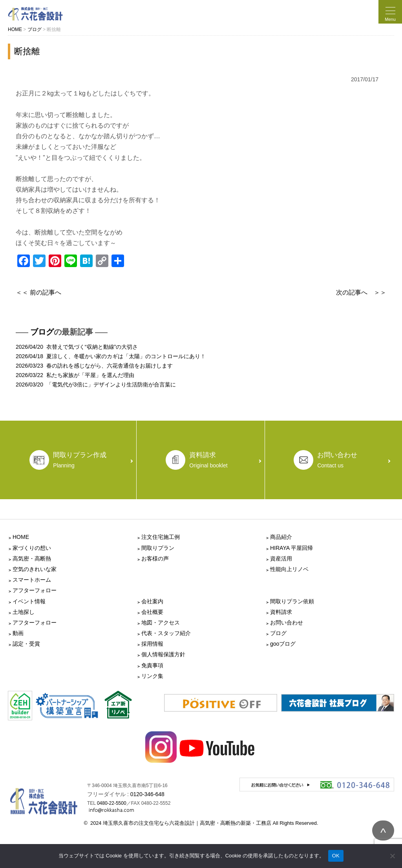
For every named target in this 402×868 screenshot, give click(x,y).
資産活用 (281, 559)
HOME (21, 537)
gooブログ (283, 644)
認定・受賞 (26, 644)
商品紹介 (281, 537)
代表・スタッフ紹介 (166, 633)
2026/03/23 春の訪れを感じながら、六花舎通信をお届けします (94, 366)
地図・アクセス (161, 623)
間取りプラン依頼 (292, 601)
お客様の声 (155, 559)
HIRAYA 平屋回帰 (291, 548)
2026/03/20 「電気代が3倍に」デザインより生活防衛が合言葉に (96, 385)
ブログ (42, 332)
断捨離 (27, 51)
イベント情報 (29, 601)
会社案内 (152, 601)
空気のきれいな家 (35, 569)
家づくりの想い (32, 548)
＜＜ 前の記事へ (38, 292)
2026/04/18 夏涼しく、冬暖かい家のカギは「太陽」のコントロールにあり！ (111, 356)
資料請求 (281, 612)
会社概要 (152, 612)
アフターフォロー (35, 590)
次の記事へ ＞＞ (361, 292)
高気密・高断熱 (32, 559)
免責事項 (152, 665)
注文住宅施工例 (161, 537)
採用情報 (152, 644)
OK (336, 856)
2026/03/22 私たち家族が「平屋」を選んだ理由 (75, 375)
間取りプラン (158, 548)
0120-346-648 (147, 794)
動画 (18, 633)
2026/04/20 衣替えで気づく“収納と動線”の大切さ (77, 347)
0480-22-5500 (112, 803)
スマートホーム (32, 580)
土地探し (24, 612)
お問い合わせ (287, 623)
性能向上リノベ (289, 569)
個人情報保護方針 (163, 654)
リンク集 (152, 676)
